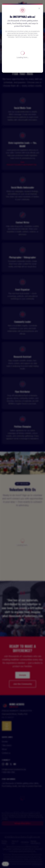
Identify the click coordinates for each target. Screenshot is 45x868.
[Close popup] (39, 8)
